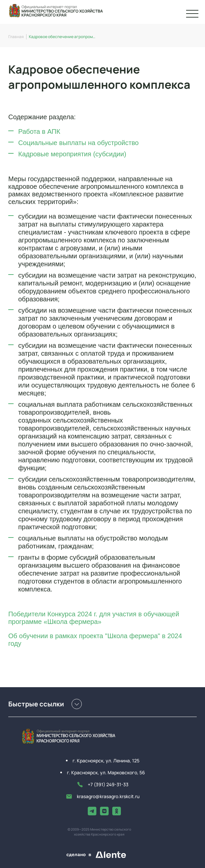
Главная (16, 37)
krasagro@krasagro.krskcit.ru (103, 796)
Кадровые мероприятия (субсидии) (72, 154)
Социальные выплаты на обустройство (78, 143)
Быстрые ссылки (45, 704)
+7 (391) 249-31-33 (103, 785)
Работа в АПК (39, 131)
